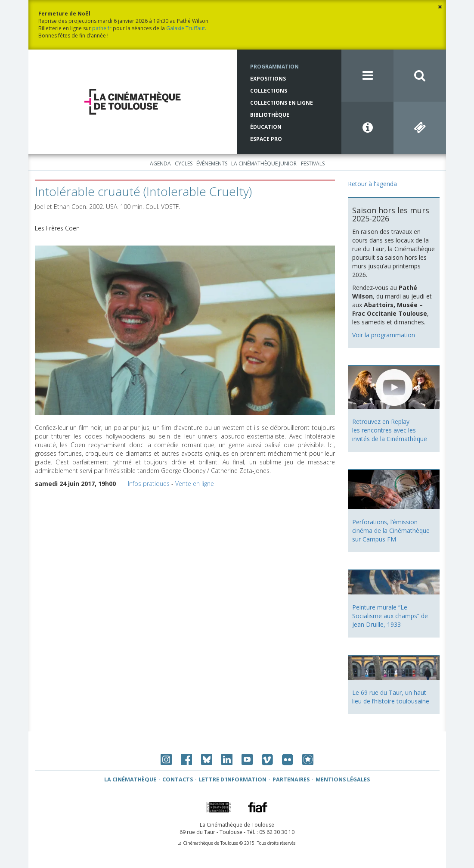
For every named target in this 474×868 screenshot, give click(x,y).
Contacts (178, 779)
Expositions (268, 79)
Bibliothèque (270, 115)
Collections (269, 91)
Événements (212, 163)
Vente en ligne (195, 484)
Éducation (266, 127)
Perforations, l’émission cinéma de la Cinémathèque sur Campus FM (391, 530)
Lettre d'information (233, 779)
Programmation (274, 67)
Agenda (160, 163)
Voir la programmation (384, 335)
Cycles (184, 163)
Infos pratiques (149, 484)
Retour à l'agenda (372, 184)
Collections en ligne (282, 103)
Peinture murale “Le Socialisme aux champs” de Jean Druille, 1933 (390, 616)
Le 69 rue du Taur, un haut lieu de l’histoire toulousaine (391, 697)
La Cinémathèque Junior (264, 163)
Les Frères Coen (57, 228)
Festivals (313, 163)
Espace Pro (266, 139)
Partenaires (291, 779)
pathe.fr (102, 28)
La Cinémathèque (130, 779)
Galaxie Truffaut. (186, 28)
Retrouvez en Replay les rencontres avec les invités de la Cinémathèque (390, 430)
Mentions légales (343, 779)
